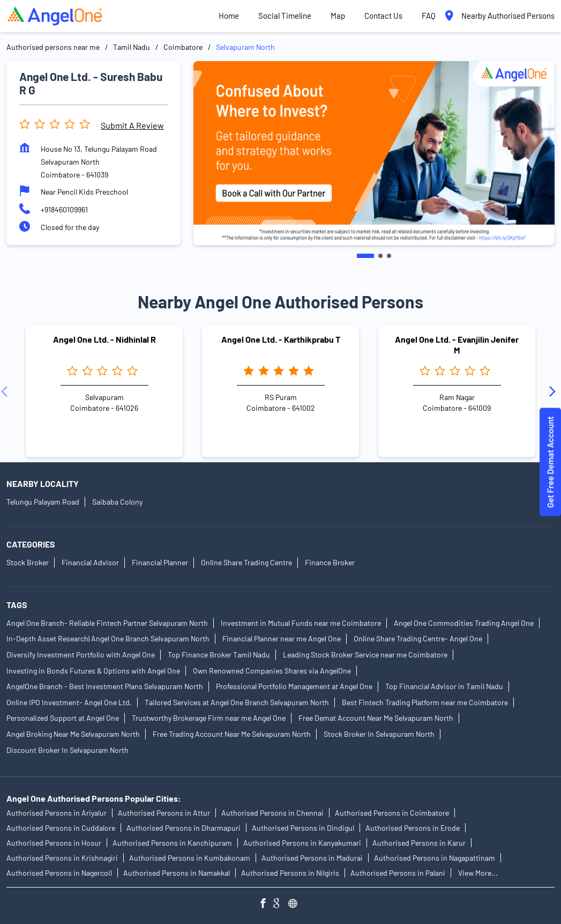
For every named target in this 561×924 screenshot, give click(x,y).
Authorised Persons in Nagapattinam (435, 858)
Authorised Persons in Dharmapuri (184, 828)
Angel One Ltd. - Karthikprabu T (281, 339)
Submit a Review (132, 125)
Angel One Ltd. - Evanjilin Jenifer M (457, 344)
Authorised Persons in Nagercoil (59, 873)
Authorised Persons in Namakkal (177, 873)
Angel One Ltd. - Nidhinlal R (104, 339)
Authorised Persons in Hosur (54, 843)
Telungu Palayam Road (43, 502)
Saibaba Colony (117, 502)
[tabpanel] (374, 153)
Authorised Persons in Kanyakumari (302, 843)
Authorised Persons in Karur (419, 843)
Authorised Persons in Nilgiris (290, 873)
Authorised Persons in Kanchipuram (172, 843)
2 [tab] (380, 256)
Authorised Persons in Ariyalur (57, 813)
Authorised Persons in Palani (398, 873)
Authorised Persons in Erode (413, 828)
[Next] (555, 391)
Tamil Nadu (132, 47)
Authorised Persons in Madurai (312, 858)
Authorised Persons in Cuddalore (61, 828)
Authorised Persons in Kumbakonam (190, 858)
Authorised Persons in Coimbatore (392, 813)
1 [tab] (365, 256)
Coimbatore (183, 47)
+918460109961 (64, 209)
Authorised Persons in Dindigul (303, 828)
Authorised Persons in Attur (164, 813)
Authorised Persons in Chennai (272, 813)
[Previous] (6, 391)
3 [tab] (389, 256)
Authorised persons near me (53, 47)
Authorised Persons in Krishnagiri (62, 858)
